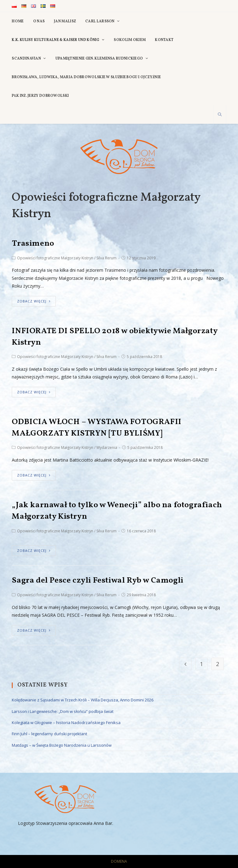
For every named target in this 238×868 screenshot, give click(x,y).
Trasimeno (33, 244)
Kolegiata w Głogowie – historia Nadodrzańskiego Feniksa (66, 723)
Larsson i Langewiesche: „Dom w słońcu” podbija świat (63, 711)
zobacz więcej (34, 301)
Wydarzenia (107, 447)
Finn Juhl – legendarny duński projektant (49, 734)
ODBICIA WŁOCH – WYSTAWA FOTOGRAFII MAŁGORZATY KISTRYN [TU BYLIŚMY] (97, 428)
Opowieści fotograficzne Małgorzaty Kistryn (55, 258)
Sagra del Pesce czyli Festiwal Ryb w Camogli (97, 580)
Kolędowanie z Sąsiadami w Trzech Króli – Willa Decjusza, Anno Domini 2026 (83, 700)
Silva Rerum (106, 258)
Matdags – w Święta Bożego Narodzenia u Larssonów (62, 745)
